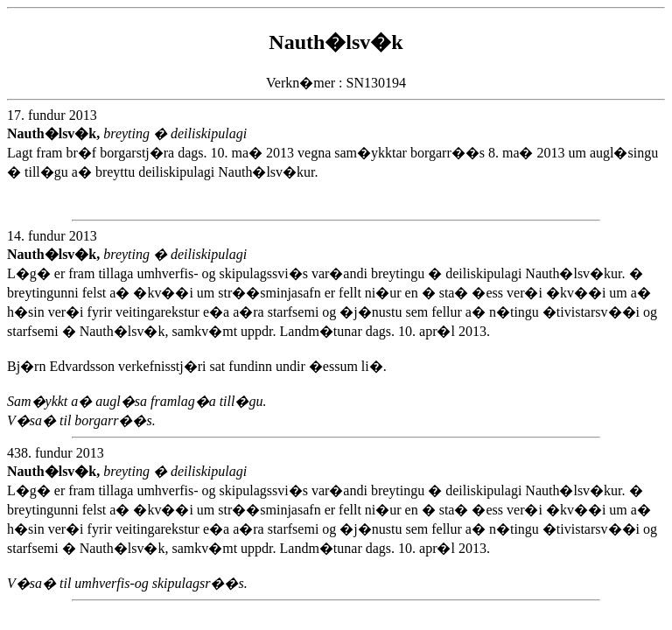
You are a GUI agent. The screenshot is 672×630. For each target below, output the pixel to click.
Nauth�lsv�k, (55, 133)
